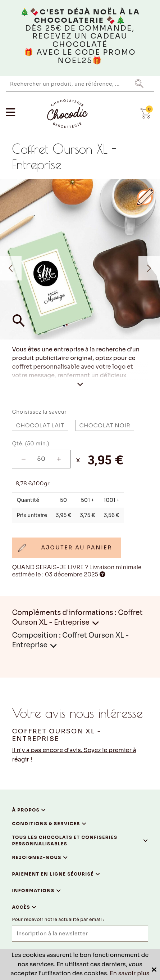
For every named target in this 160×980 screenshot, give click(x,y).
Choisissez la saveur (39, 412)
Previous (11, 268)
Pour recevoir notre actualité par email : (58, 919)
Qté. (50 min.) (31, 444)
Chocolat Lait (40, 425)
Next (149, 268)
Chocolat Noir (105, 425)
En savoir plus (129, 973)
